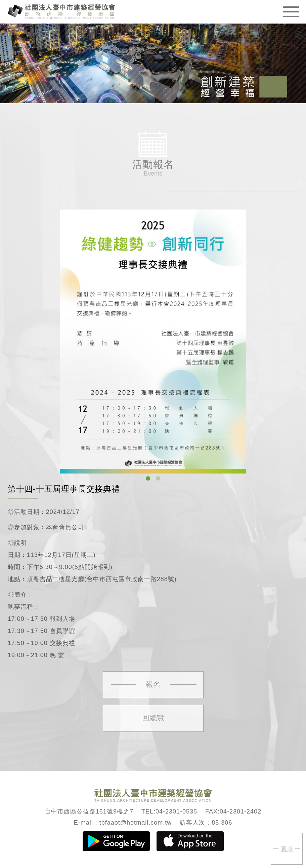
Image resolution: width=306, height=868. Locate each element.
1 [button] (148, 479)
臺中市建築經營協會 (61, 11)
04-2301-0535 (176, 812)
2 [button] (158, 479)
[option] (153, 342)
